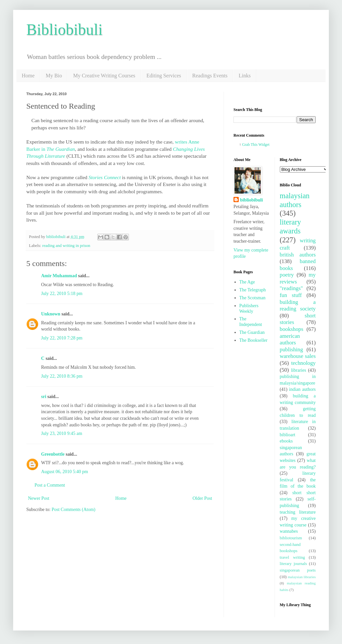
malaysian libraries (302, 577)
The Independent (251, 322)
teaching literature (298, 512)
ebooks (286, 441)
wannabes (289, 531)
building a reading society (298, 306)
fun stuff (291, 295)
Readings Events (210, 76)
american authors (290, 339)
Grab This (250, 145)
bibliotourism (291, 538)
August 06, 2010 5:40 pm (65, 472)
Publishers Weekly (249, 309)
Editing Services (164, 76)
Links (245, 76)
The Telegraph (253, 290)
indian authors (302, 389)
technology (303, 363)
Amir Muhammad (59, 276)
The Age (247, 282)
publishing (292, 349)
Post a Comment (50, 485)
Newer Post (39, 498)
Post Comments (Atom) (73, 510)
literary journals (293, 564)
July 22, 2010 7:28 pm (62, 338)
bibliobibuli (251, 200)
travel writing (293, 557)
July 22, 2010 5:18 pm (62, 294)
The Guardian (252, 332)
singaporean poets (298, 570)
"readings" (292, 288)
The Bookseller (254, 340)
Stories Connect (105, 177)
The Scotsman (253, 298)
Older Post (203, 498)
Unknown (51, 314)
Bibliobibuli (64, 29)
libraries (299, 370)
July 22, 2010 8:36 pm (62, 376)
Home (28, 76)
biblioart (288, 435)
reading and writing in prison (66, 246)
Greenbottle (53, 454)
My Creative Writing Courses (104, 76)
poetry (287, 275)
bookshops (292, 329)
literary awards (291, 227)
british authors (298, 255)
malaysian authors (295, 200)
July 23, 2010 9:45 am (62, 433)
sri (44, 397)
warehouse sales (298, 356)
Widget (264, 145)
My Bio (54, 76)
